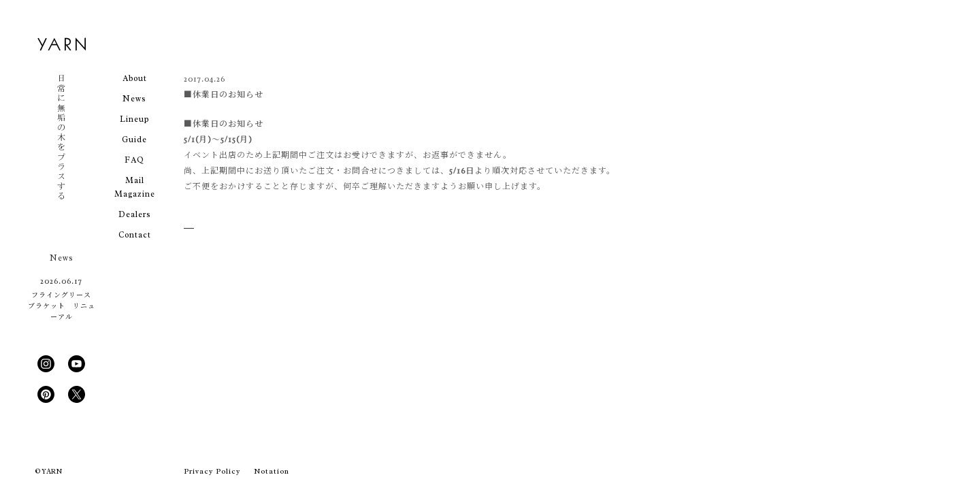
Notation (272, 471)
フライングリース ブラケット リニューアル (62, 306)
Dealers (135, 214)
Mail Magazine (135, 187)
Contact (135, 235)
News (134, 99)
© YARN (49, 471)
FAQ (134, 160)
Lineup (134, 119)
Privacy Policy (212, 471)
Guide (134, 140)
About (135, 78)
